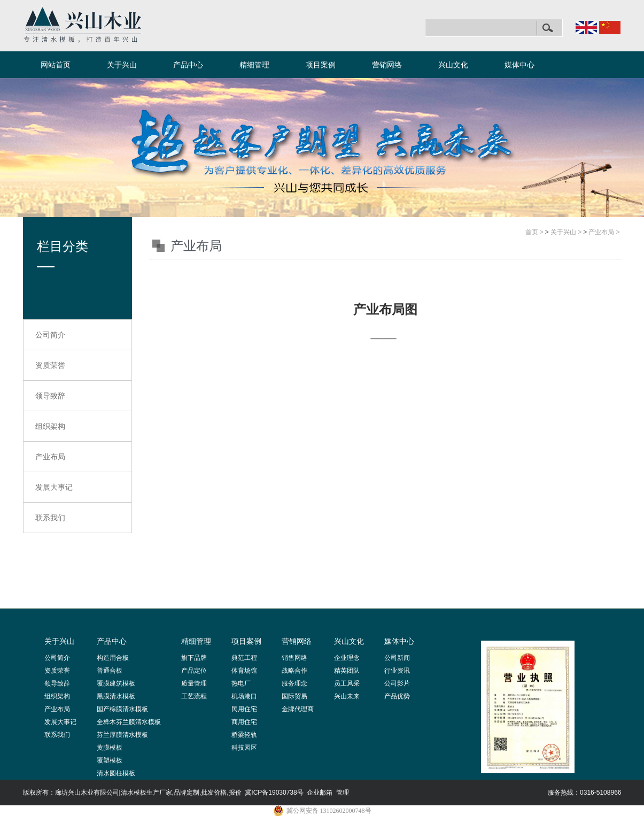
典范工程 (244, 658)
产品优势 (397, 696)
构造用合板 (113, 658)
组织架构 (50, 426)
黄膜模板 (110, 748)
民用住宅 (244, 709)
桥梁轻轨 (244, 735)
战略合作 (294, 671)
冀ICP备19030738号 (274, 792)
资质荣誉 (50, 365)
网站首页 (56, 65)
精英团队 (347, 671)
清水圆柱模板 (116, 773)
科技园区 (244, 748)
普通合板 (110, 671)
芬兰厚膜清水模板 (122, 735)
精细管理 (254, 65)
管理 (343, 792)
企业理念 (347, 658)
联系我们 (50, 518)
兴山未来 (347, 696)
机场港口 (244, 696)
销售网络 (294, 658)
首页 (532, 232)
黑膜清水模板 (116, 696)
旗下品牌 (194, 658)
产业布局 (50, 457)
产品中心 (188, 65)
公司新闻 (397, 658)
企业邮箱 (320, 792)
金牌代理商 (298, 709)
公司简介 (50, 335)
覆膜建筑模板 (116, 683)
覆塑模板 (110, 760)
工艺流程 (194, 696)
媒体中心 (519, 65)
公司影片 (397, 683)
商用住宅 (244, 722)
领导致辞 (50, 396)
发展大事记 (54, 487)
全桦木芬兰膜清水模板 (129, 722)
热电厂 (241, 683)
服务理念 (294, 683)
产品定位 (194, 671)
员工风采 (347, 683)
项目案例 (321, 65)
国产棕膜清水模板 (122, 709)
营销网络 (387, 65)
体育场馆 (244, 671)
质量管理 (194, 683)
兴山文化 (453, 65)
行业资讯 (397, 671)
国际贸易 (294, 696)
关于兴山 (122, 65)
